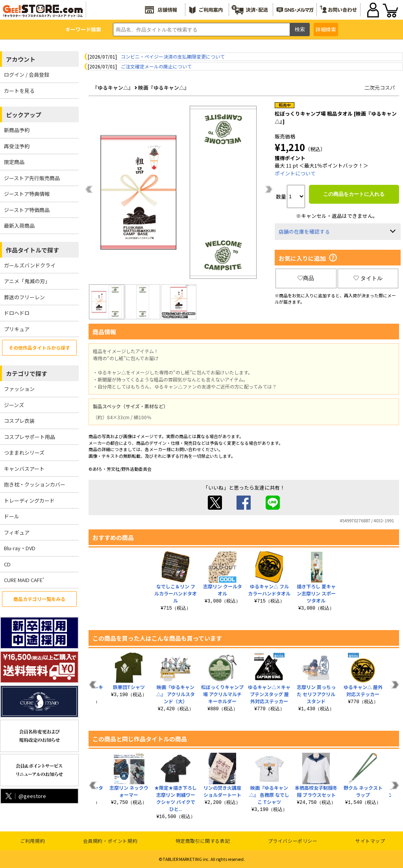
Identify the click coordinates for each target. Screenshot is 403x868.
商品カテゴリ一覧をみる (39, 599)
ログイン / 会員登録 (27, 75)
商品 (306, 278)
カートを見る (19, 91)
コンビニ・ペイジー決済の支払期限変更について (173, 56)
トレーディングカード (29, 500)
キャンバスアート (24, 469)
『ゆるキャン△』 (113, 88)
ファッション (19, 389)
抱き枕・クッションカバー (35, 484)
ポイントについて (295, 173)
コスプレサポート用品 (30, 437)
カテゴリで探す (27, 373)
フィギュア (17, 532)
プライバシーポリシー (293, 841)
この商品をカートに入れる (354, 194)
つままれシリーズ (24, 452)
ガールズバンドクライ (30, 265)
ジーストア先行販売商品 (32, 178)
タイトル (368, 278)
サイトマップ (370, 841)
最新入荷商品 (19, 226)
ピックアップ (24, 115)
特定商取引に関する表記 (203, 841)
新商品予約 (17, 130)
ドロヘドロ (17, 313)
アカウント (21, 59)
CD (7, 564)
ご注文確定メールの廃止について (156, 66)
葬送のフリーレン (24, 297)
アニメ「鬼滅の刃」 (27, 281)
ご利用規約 (32, 841)
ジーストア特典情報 (27, 194)
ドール (12, 516)
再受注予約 (17, 146)
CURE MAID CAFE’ (24, 580)
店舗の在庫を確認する (304, 231)
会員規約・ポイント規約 (110, 841)
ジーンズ (14, 405)
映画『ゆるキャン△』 (164, 88)
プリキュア (17, 329)
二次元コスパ (380, 88)
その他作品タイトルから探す (39, 347)
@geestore (25, 796)
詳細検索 (326, 29)
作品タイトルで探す (32, 250)
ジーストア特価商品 (27, 210)
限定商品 (14, 162)
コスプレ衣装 (19, 421)
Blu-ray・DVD (20, 548)
